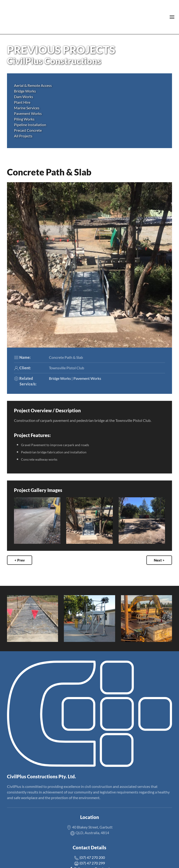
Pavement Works (87, 378)
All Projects (23, 136)
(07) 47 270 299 (89, 863)
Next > (159, 560)
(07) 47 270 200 (89, 857)
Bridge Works (60, 378)
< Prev (20, 560)
